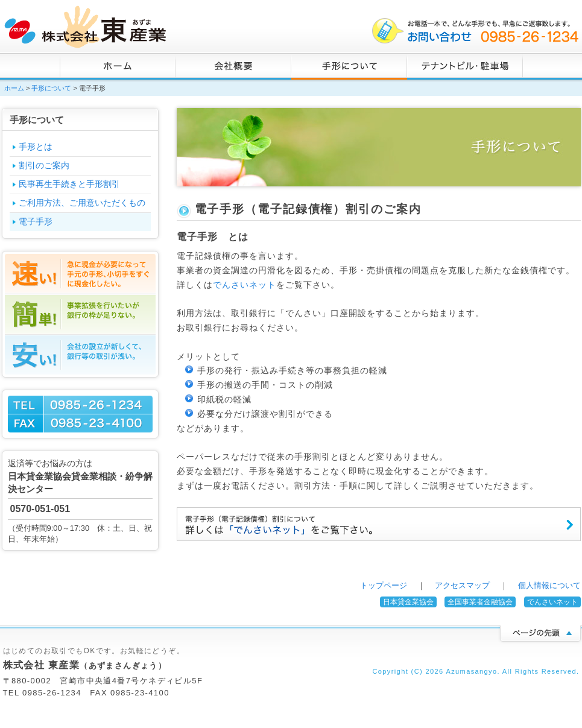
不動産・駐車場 (465, 66)
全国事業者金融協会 (480, 602)
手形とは (36, 147)
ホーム (118, 66)
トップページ (384, 585)
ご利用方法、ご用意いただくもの (82, 203)
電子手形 (36, 221)
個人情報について (549, 585)
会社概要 (233, 66)
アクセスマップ (462, 585)
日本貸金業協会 (408, 602)
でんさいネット (245, 285)
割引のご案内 (44, 165)
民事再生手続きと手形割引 (69, 184)
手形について (349, 66)
